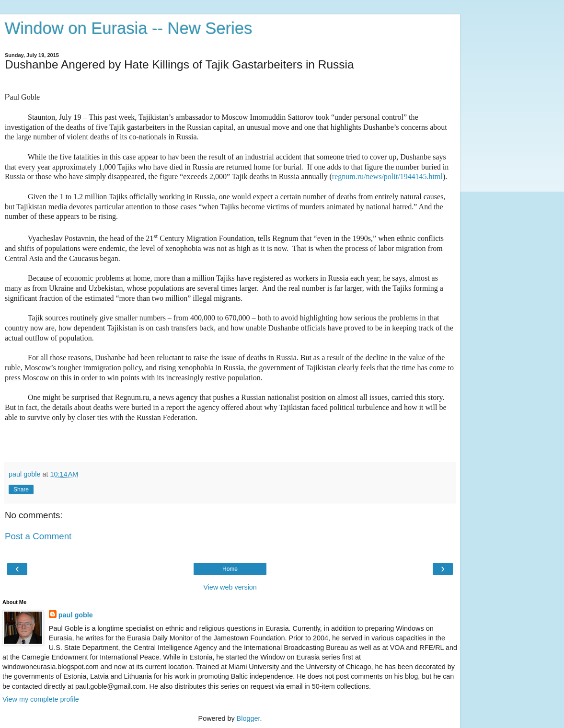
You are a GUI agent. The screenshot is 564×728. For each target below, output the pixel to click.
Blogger (248, 718)
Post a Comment (38, 536)
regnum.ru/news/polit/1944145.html (387, 176)
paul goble (76, 615)
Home (230, 569)
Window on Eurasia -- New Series (128, 28)
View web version (230, 587)
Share (21, 489)
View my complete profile (41, 699)
